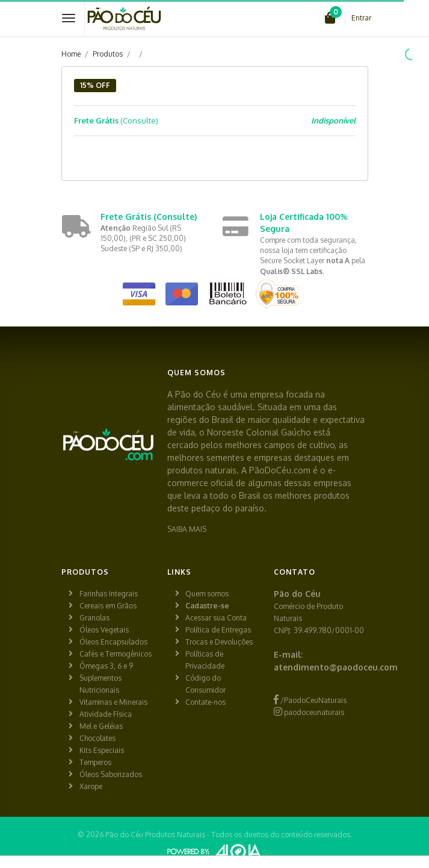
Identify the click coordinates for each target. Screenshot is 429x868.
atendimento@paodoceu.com (336, 667)
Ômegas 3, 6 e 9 (106, 666)
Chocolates (97, 738)
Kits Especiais (102, 750)
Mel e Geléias (101, 726)
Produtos (108, 54)
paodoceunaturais (309, 712)
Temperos (95, 762)
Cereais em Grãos (108, 606)
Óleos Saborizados (111, 774)
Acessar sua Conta (216, 618)
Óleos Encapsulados (113, 642)
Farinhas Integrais (109, 594)
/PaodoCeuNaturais (310, 700)
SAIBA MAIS (187, 529)
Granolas (94, 618)
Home (71, 54)
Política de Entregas (218, 630)
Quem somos (207, 594)
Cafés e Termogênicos (116, 654)
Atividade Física (106, 714)
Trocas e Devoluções (219, 642)
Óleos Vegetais (104, 630)
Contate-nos (205, 702)
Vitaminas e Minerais (113, 702)
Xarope (91, 786)
